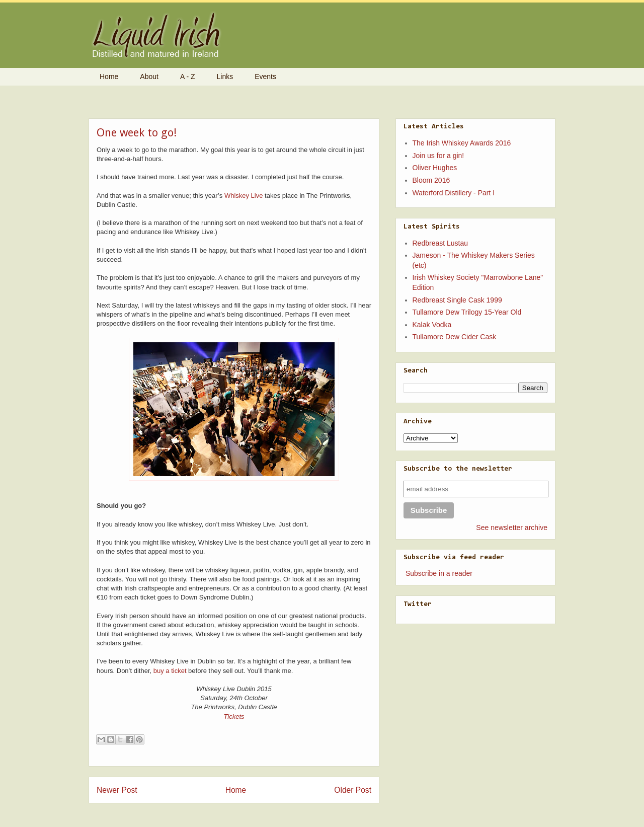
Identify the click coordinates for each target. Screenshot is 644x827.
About (149, 77)
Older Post (353, 790)
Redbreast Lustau (440, 243)
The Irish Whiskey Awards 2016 (462, 143)
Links (225, 77)
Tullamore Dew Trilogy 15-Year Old (467, 312)
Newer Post (117, 790)
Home (109, 77)
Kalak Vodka (432, 325)
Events (265, 77)
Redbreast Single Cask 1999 (457, 300)
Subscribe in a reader (439, 573)
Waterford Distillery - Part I (454, 193)
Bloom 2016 (431, 180)
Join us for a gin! (438, 156)
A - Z (188, 77)
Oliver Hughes (435, 168)
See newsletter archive (512, 528)
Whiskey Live (244, 196)
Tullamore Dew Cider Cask (455, 337)
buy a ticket (170, 671)
